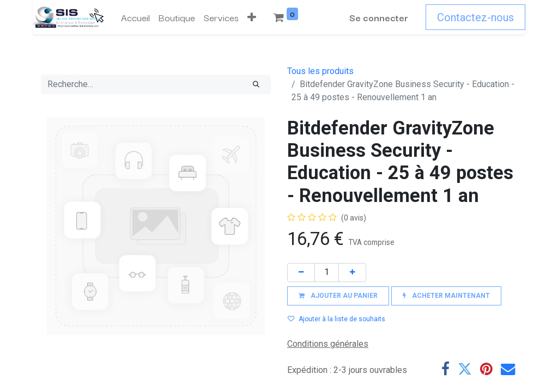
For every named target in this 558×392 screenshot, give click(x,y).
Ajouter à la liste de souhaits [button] (336, 319)
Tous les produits (320, 71)
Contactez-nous (475, 17)
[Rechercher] (256, 84)
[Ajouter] (352, 272)
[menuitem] (135, 17)
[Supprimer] (301, 272)
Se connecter (379, 17)
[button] (252, 17)
